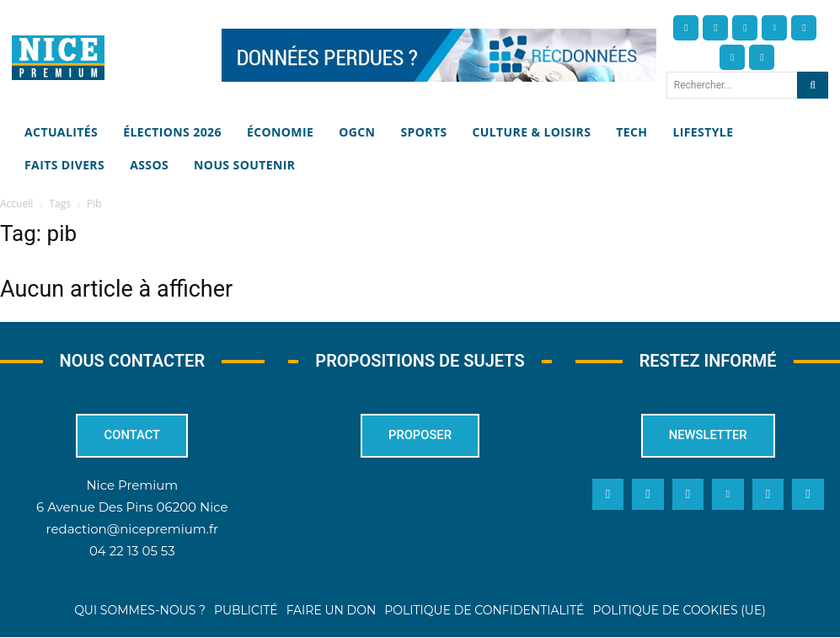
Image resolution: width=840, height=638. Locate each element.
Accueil (16, 204)
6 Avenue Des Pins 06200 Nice (132, 507)
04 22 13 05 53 (132, 551)
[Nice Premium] (58, 58)
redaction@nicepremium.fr (132, 529)
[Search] (813, 85)
